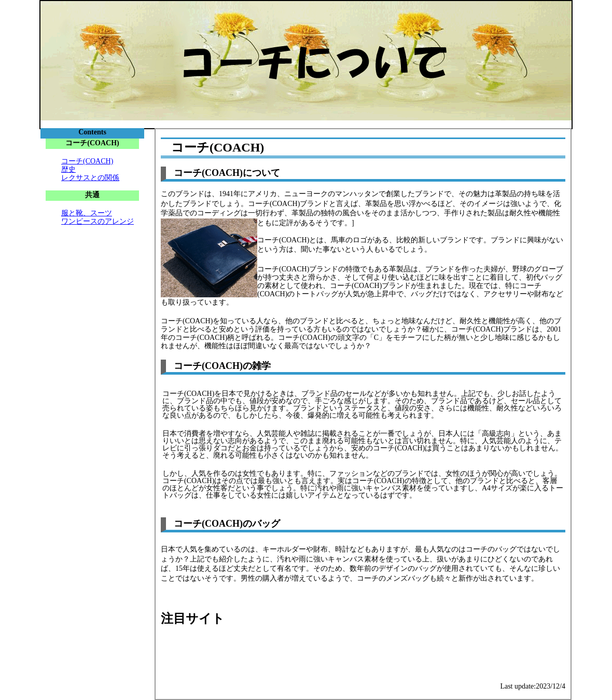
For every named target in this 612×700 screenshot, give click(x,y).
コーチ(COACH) (87, 161)
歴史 (68, 169)
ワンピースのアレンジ (98, 221)
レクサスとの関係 (90, 178)
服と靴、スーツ (87, 213)
